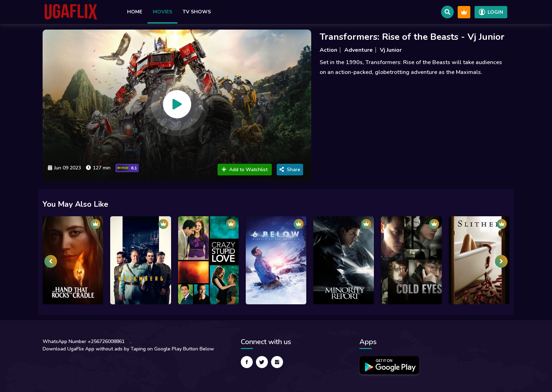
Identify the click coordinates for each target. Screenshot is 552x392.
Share (290, 170)
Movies (162, 12)
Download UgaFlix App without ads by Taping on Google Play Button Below (128, 349)
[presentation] (51, 261)
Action (328, 50)
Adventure (359, 50)
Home (135, 12)
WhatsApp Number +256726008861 (84, 341)
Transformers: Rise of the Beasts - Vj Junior (412, 37)
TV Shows (197, 12)
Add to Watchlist (245, 170)
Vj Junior (391, 50)
